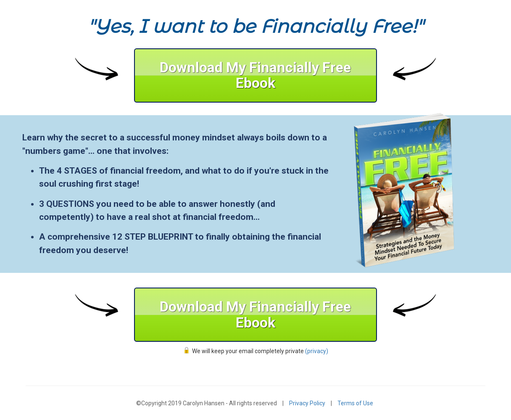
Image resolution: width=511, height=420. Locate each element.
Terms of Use (355, 403)
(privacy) (317, 351)
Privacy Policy (307, 403)
